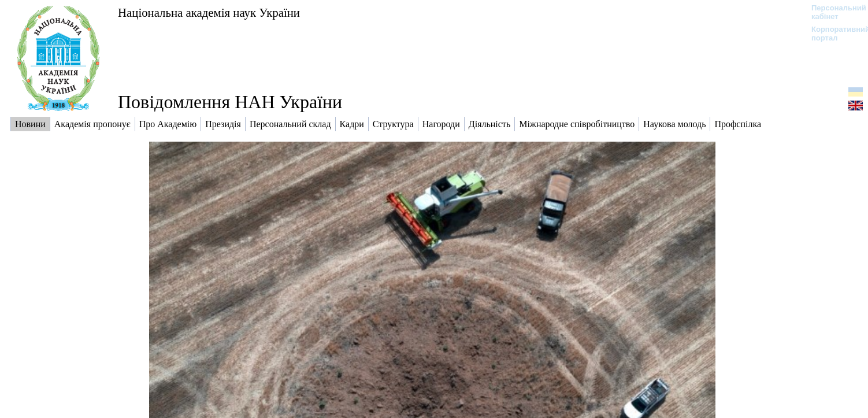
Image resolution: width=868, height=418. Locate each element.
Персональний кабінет (833, 12)
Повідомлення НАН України (230, 102)
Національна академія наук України (209, 12)
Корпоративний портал (833, 34)
